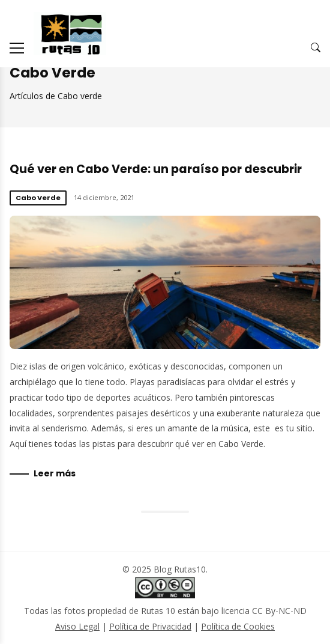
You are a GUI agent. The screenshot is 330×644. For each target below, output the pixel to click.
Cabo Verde (38, 198)
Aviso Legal (77, 626)
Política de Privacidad (150, 626)
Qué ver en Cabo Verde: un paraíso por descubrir (156, 169)
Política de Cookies (238, 626)
